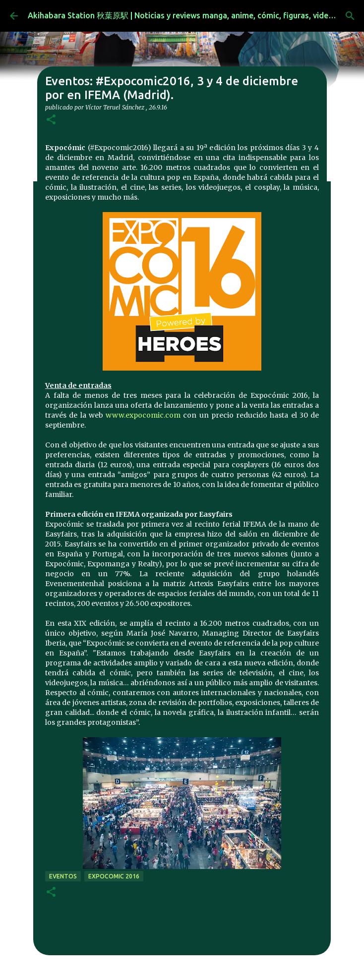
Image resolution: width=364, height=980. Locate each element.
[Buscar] (350, 16)
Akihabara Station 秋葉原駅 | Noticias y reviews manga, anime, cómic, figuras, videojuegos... (196, 15)
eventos (63, 876)
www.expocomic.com (143, 415)
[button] (51, 120)
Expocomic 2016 (114, 876)
